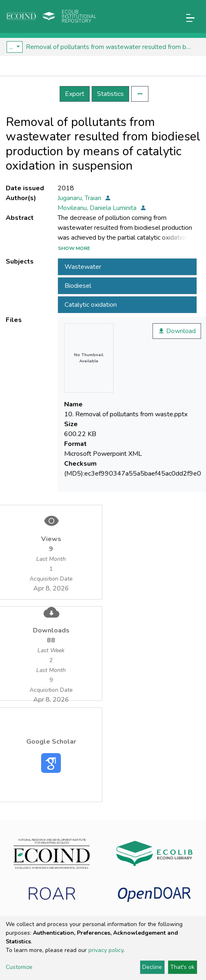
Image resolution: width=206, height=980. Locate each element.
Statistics (110, 94)
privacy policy (106, 950)
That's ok (182, 967)
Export (75, 94)
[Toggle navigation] (190, 18)
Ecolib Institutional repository (79, 17)
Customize (19, 967)
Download (177, 331)
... (12, 47)
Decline (152, 967)
